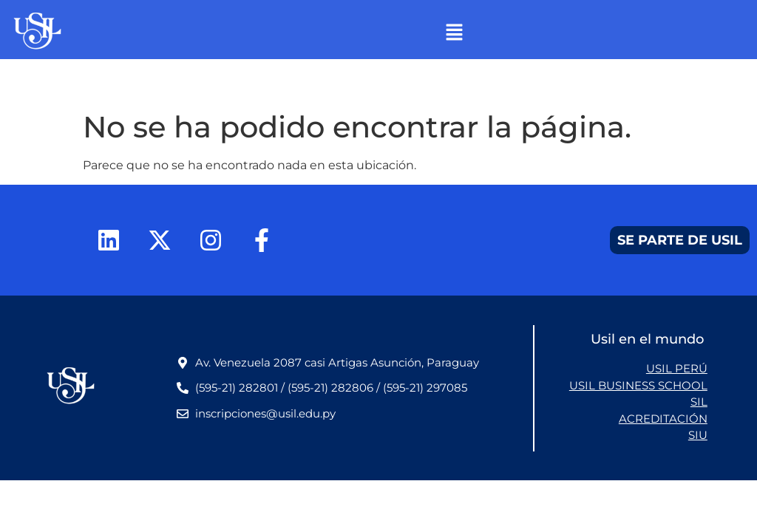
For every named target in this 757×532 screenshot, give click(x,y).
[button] (454, 33)
